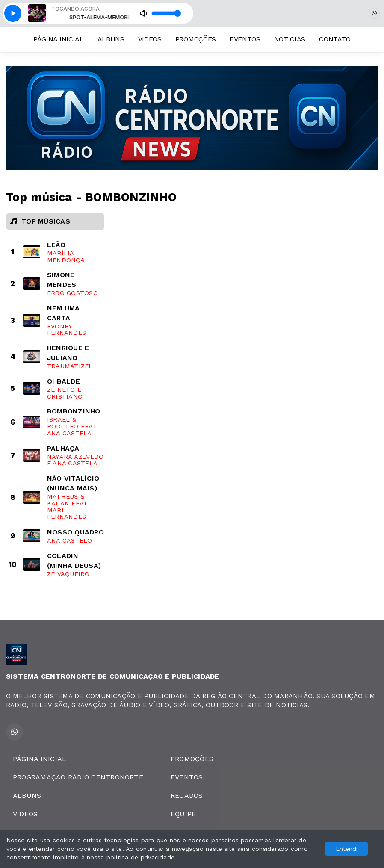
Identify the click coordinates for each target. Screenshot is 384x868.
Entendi (347, 849)
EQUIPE (183, 814)
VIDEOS (150, 39)
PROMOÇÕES (196, 39)
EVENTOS (245, 39)
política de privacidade (141, 857)
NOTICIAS (290, 39)
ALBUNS (111, 39)
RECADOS (187, 796)
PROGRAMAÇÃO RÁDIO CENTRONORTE (78, 777)
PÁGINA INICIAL (59, 39)
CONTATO (335, 39)
